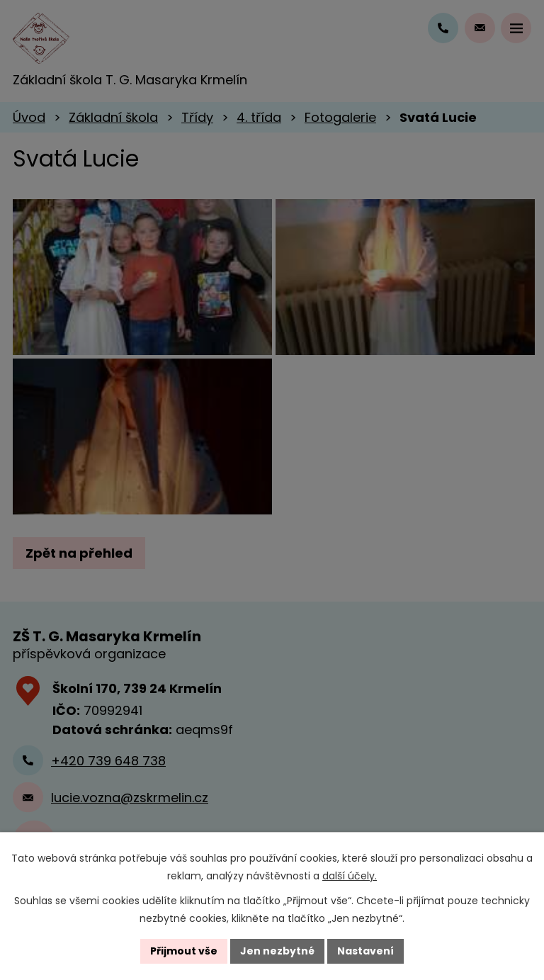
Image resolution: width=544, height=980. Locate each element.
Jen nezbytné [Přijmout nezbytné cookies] (277, 951)
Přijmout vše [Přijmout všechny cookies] (184, 951)
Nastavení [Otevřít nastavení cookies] (365, 951)
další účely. (350, 876)
